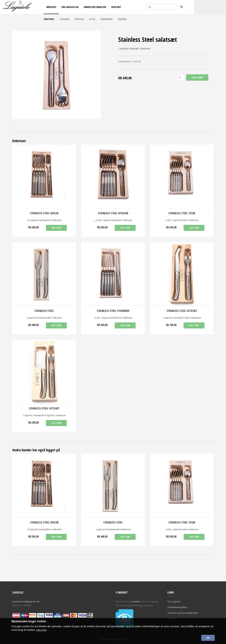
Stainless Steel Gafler (44, 213)
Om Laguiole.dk (70, 7)
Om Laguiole (174, 602)
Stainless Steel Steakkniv (113, 311)
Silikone (122, 19)
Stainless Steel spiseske (113, 213)
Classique (65, 19)
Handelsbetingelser (95, 7)
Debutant (49, 19)
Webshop (51, 7)
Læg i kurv (56, 228)
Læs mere (42, 629)
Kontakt (116, 7)
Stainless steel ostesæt (182, 311)
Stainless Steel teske (182, 213)
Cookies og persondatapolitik (183, 613)
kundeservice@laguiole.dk (26, 602)
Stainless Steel (44, 311)
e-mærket (135, 602)
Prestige (79, 19)
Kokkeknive (107, 19)
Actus (92, 19)
